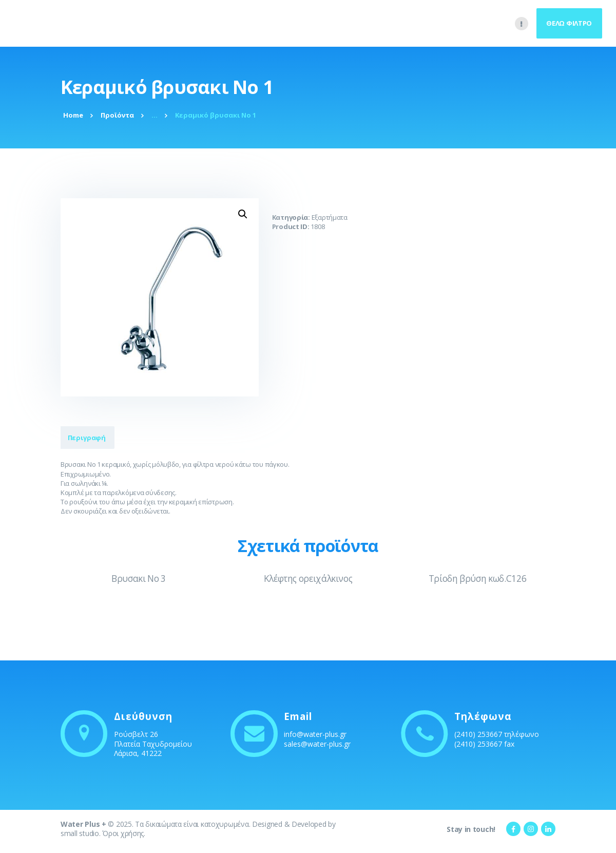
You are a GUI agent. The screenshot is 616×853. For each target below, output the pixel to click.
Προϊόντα (117, 115)
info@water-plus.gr (315, 734)
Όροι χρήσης (123, 833)
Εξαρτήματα (330, 217)
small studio (80, 833)
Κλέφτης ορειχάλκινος (308, 579)
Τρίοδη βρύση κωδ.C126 (477, 579)
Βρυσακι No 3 (139, 579)
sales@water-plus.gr (317, 744)
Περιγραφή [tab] (91, 438)
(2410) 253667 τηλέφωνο (497, 734)
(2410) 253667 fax (484, 744)
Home (73, 115)
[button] (243, 214)
